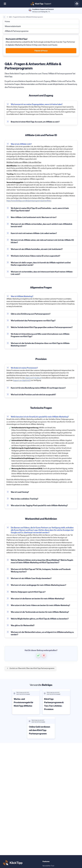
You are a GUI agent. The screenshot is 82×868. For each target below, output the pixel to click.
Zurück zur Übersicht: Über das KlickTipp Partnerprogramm (30, 668)
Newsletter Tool (48, 866)
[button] (38, 655)
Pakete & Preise (41, 51)
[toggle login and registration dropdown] (77, 4)
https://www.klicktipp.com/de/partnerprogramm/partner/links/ (29, 201)
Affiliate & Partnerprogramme (17, 31)
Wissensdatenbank (13, 26)
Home (7, 22)
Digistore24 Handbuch (33, 378)
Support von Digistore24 (22, 380)
